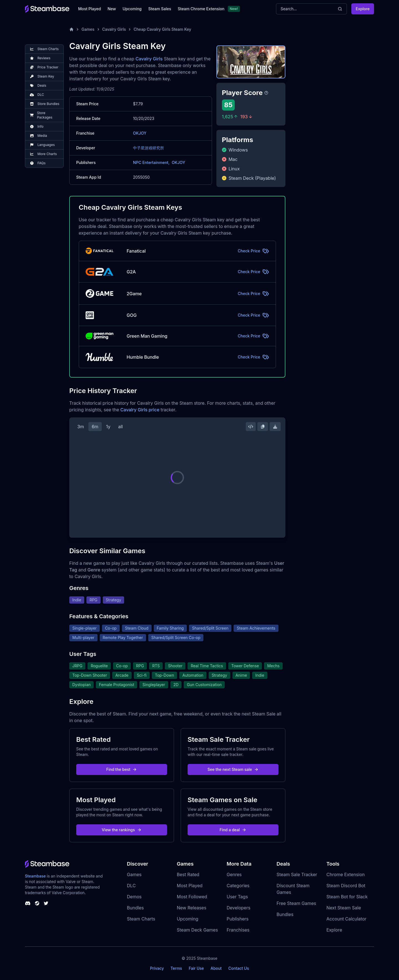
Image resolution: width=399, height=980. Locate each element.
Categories (238, 886)
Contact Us (239, 968)
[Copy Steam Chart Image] (263, 427)
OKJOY (140, 133)
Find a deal (233, 830)
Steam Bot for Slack (347, 897)
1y (108, 427)
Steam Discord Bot (346, 886)
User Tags (237, 897)
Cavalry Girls (114, 29)
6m (95, 427)
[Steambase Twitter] (46, 903)
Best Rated (188, 874)
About (216, 968)
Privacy (157, 968)
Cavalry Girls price (140, 410)
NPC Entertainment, (151, 162)
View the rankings (122, 830)
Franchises (238, 930)
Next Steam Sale (344, 908)
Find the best (122, 769)
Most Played (89, 9)
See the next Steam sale (233, 769)
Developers (239, 908)
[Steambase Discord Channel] (28, 903)
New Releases (192, 908)
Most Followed (192, 897)
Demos (134, 897)
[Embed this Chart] (251, 427)
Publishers (238, 919)
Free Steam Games (296, 903)
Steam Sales (160, 9)
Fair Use (196, 968)
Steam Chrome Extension (201, 9)
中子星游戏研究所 (149, 148)
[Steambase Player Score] (266, 93)
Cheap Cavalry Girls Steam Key (162, 29)
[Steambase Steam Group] (37, 903)
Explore (363, 9)
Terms (176, 968)
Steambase (35, 876)
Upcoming (132, 9)
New (112, 9)
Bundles (135, 908)
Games (88, 29)
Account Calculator (346, 919)
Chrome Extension (346, 874)
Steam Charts (141, 919)
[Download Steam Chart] (275, 427)
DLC (131, 886)
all (120, 427)
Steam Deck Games (197, 930)
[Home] (71, 29)
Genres (234, 874)
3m (81, 427)
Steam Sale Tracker (297, 874)
